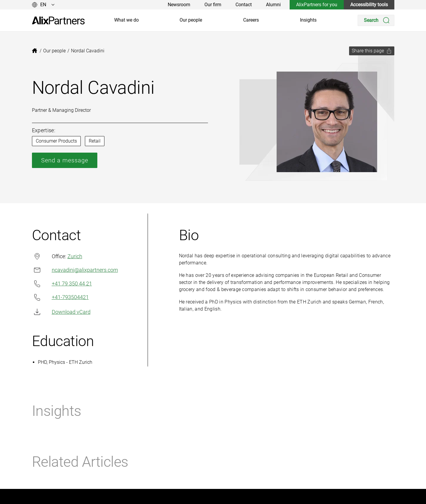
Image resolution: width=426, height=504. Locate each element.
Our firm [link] (213, 5)
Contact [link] (244, 5)
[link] (58, 21)
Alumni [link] (273, 5)
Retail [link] (95, 141)
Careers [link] (251, 20)
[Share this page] (372, 51)
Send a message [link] (65, 160)
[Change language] (43, 5)
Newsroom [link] (179, 5)
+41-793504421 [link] (60, 297)
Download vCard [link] (61, 312)
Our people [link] (191, 20)
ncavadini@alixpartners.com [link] (75, 270)
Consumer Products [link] (56, 141)
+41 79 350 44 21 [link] (62, 284)
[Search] (376, 20)
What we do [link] (126, 20)
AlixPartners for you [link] (317, 5)
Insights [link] (308, 20)
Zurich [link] (75, 256)
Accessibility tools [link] (369, 5)
